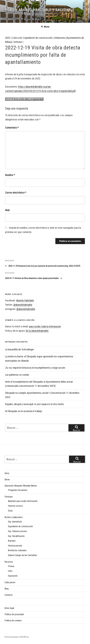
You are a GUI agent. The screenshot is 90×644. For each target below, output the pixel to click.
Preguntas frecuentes (18, 490)
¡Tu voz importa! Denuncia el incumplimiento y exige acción (35, 368)
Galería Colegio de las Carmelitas (22, 555)
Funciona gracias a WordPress (17, 637)
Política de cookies (13, 621)
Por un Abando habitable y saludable (40, 10)
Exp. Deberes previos (17, 531)
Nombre (10, 175)
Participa (9, 497)
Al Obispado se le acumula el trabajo (24, 411)
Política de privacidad (14, 614)
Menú (45, 27)
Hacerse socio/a (15, 506)
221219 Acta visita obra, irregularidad (24, 99)
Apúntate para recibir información (23, 501)
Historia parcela (15, 546)
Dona (10, 511)
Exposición (13, 576)
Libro (10, 571)
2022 (8, 38)
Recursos (9, 562)
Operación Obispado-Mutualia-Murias (21, 486)
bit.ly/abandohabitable (37, 331)
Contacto (9, 595)
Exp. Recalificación (16, 536)
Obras (7, 480)
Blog (7, 589)
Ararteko (12, 541)
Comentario (12, 128)
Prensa (11, 566)
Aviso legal (9, 608)
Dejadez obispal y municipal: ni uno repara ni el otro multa (34, 404)
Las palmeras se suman (17, 375)
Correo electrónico (16, 193)
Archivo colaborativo (14, 517)
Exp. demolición (15, 522)
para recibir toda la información (45, 326)
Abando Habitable (25, 300)
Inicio (7, 473)
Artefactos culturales (17, 550)
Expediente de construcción (38, 38)
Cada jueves (10, 582)
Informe (18, 42)
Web (7, 210)
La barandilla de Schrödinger (20, 349)
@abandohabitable (23, 305)
